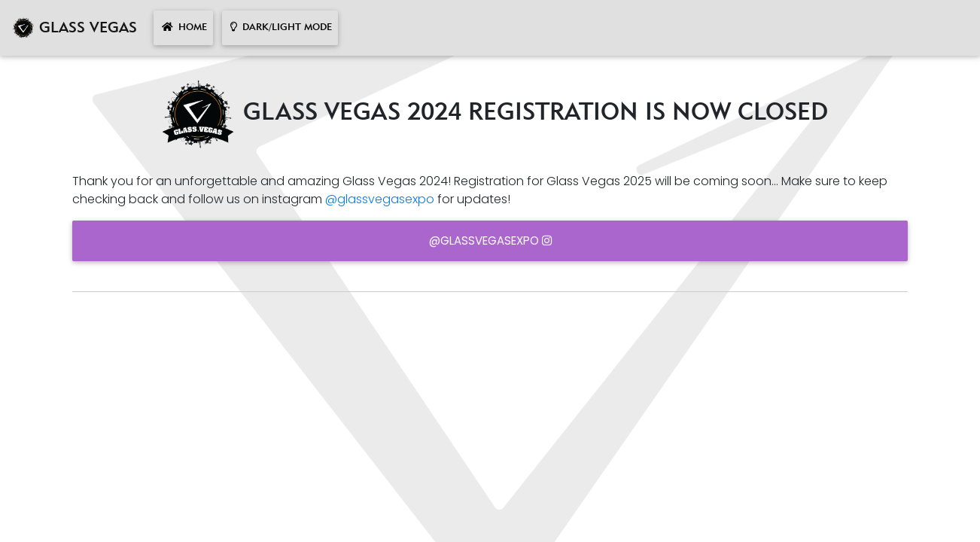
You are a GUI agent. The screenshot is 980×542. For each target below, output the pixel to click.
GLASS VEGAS (75, 28)
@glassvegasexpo (380, 199)
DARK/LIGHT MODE (280, 27)
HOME (183, 27)
